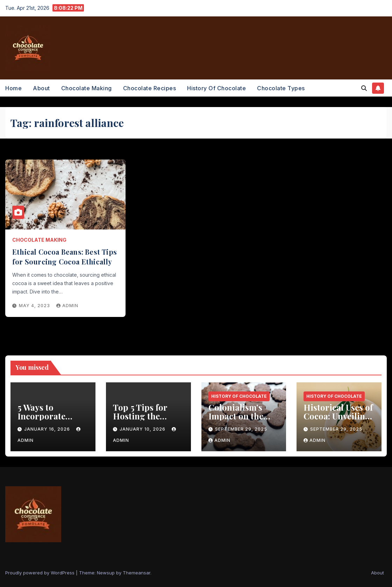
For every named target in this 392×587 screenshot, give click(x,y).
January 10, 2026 (143, 429)
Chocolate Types (281, 88)
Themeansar (137, 573)
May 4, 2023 (35, 306)
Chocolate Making (87, 88)
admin (67, 306)
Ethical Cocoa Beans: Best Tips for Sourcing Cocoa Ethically (65, 257)
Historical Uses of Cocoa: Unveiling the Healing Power (338, 420)
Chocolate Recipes (150, 88)
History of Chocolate (216, 88)
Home (13, 88)
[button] (364, 88)
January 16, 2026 (48, 429)
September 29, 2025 (241, 429)
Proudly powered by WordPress (41, 573)
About (41, 88)
